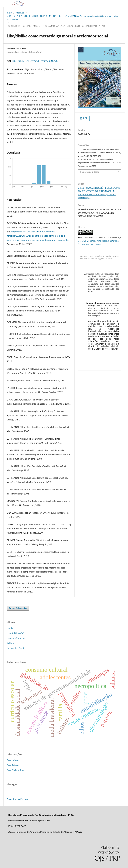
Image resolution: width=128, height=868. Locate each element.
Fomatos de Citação (90, 172)
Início (9, 13)
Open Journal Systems (18, 799)
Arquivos (20, 13)
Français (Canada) (16, 638)
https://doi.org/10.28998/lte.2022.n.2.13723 (35, 61)
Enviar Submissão (18, 608)
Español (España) (15, 633)
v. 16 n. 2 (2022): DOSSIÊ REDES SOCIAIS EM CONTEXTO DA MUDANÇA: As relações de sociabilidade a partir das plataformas (62, 18)
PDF (85, 118)
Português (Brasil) (16, 648)
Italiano (11, 643)
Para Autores (13, 765)
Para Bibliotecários (16, 770)
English (10, 628)
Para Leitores (13, 760)
